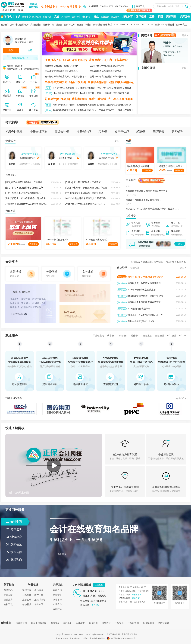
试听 (38, 158)
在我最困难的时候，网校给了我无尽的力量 (147, 191)
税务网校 (76, 17)
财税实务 (136, 262)
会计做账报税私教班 (85, 88)
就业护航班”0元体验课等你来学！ (146, 277)
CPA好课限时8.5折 (75, 60)
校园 (160, 17)
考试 (18, 17)
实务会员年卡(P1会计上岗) (141, 321)
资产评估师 (69, 25)
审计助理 (172, 336)
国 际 (48, 110)
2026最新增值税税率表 (139, 309)
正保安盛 (119, 623)
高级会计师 (36, 25)
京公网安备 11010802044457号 (121, 638)
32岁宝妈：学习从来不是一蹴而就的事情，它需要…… (152, 209)
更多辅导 (177, 132)
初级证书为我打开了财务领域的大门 (143, 200)
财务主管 (147, 336)
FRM (122, 25)
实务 (57, 17)
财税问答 (86, 17)
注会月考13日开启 (100, 60)
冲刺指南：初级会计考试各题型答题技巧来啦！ (29, 204)
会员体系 (39, 590)
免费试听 (37, 17)
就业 (96, 17)
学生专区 (39, 604)
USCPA (150, 25)
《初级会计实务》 (29, 154)
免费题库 (8, 600)
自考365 (55, 623)
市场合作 (57, 604)
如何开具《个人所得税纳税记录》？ (145, 315)
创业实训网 (148, 623)
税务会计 (124, 336)
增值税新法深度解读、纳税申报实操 (145, 296)
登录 (11, 50)
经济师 (80, 25)
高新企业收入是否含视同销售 (91, 105)
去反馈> (95, 605)
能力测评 (115, 17)
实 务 (48, 88)
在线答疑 (27, 595)
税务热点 (181, 262)
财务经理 (160, 336)
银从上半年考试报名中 (103, 110)
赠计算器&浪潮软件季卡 (171, 166)
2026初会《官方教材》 (58, 240)
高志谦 (12, 158)
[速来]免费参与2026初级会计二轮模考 (24, 182)
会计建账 (159, 262)
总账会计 (135, 336)
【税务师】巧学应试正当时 (116, 93)
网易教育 (106, 623)
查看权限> (136, 595)
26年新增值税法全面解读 (119, 88)
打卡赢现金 (121, 60)
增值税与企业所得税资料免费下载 (144, 302)
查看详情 (62, 554)
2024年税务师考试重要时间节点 (106, 71)
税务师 (59, 25)
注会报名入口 (53, 60)
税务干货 (101, 88)
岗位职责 (170, 262)
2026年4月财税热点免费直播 (142, 290)
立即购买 (33, 244)
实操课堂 (66, 17)
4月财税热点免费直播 (64, 88)
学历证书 (185, 17)
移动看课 (27, 604)
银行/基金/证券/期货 (103, 25)
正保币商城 (40, 600)
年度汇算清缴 (97, 99)
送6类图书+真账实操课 (138, 166)
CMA (137, 25)
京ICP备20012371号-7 (79, 638)
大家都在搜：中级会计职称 (168, 6)
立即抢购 (147, 170)
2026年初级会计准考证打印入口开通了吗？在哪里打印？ (93, 198)
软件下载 (39, 595)
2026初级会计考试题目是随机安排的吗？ (85, 204)
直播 (152, 17)
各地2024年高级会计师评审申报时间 (108, 77)
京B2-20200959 (62, 638)
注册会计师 (49, 25)
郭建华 (167, 43)
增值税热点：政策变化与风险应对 (144, 283)
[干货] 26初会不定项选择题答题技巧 (23, 193)
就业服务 (12, 336)
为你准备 (131, 216)
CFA (116, 25)
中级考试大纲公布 (56, 82)
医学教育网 (21, 623)
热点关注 (122, 277)
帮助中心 (8, 590)
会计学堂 (80, 623)
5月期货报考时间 (83, 110)
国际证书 (141, 17)
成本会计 (112, 336)
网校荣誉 (57, 595)
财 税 (48, 105)
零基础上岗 (98, 336)
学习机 (8, 17)
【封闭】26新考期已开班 (65, 93)
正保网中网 (133, 623)
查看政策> (136, 598)
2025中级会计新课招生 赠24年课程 (107, 66)
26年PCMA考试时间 (63, 110)
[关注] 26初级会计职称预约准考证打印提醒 (86, 188)
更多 (184, 35)
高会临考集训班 (98, 82)
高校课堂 (171, 17)
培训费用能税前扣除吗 (64, 105)
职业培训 (93, 623)
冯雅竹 (91, 158)
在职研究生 (181, 25)
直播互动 (27, 600)
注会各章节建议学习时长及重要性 (61, 71)
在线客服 (99, 585)
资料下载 (8, 604)
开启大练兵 (16, 314)
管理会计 (170, 25)
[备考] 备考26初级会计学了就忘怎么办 (24, 188)
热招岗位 (180, 398)
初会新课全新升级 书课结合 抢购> (61, 66)
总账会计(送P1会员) (57, 99)
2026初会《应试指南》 (97, 240)
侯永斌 (51, 158)
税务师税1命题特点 (121, 82)
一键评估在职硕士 (125, 110)
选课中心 (26, 17)
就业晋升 (105, 17)
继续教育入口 (20, 58)
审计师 (88, 25)
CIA (142, 25)
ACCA (130, 25)
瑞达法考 (67, 623)
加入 (180, 244)
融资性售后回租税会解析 (119, 105)
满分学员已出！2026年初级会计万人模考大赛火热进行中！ (34, 198)
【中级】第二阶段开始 (90, 93)
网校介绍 (57, 590)
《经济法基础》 (68, 154)
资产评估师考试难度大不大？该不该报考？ (66, 77)
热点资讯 (10, 175)
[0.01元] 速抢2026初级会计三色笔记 (83, 182)
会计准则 (147, 262)
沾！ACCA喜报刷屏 (120, 99)
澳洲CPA (159, 25)
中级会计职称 (22, 25)
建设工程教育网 (39, 623)
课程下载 (27, 590)
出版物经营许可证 (97, 638)
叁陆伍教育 (164, 623)
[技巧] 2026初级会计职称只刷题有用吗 (84, 193)
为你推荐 (10, 211)
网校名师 (147, 35)
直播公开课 (148, 68)
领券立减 (179, 170)
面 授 (48, 93)
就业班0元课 (79, 99)
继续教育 (128, 17)
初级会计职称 (7, 25)
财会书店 (47, 17)
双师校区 (57, 609)
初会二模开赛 (78, 82)
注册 (30, 50)
